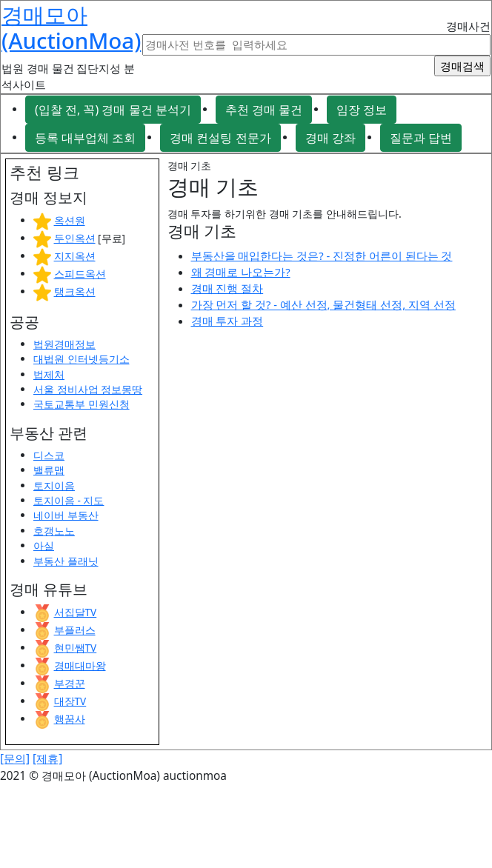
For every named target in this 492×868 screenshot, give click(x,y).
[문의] (15, 759)
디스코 (49, 455)
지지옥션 (75, 256)
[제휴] (47, 759)
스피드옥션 (80, 274)
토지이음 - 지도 (69, 500)
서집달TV (76, 612)
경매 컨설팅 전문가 (220, 138)
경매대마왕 (80, 665)
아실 (44, 545)
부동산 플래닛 (66, 561)
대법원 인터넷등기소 (82, 359)
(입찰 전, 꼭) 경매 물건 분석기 (113, 110)
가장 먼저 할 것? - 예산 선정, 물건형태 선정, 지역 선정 (323, 304)
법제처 (49, 374)
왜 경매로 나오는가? (241, 272)
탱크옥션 (75, 291)
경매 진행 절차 (227, 288)
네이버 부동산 (66, 515)
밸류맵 (49, 470)
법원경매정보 (64, 344)
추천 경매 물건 (264, 110)
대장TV (70, 701)
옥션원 (70, 220)
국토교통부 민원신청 (82, 404)
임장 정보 (362, 110)
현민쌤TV (76, 648)
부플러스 (75, 630)
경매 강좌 (330, 138)
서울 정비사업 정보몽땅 (88, 389)
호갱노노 (54, 531)
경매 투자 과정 (227, 321)
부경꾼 (70, 683)
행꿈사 (70, 719)
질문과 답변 (421, 138)
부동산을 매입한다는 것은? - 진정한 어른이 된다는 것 (322, 256)
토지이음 (54, 485)
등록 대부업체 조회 (85, 138)
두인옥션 (75, 238)
